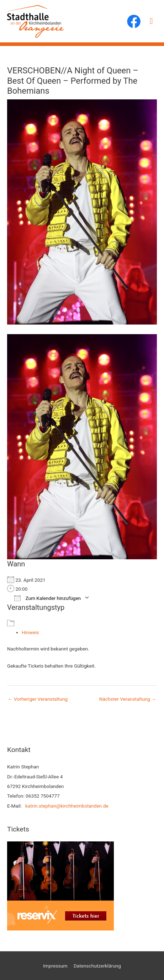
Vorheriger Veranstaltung (38, 699)
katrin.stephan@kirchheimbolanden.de (67, 806)
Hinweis (30, 632)
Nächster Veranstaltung (128, 699)
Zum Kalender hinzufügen (47, 598)
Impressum (55, 966)
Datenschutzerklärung (97, 966)
